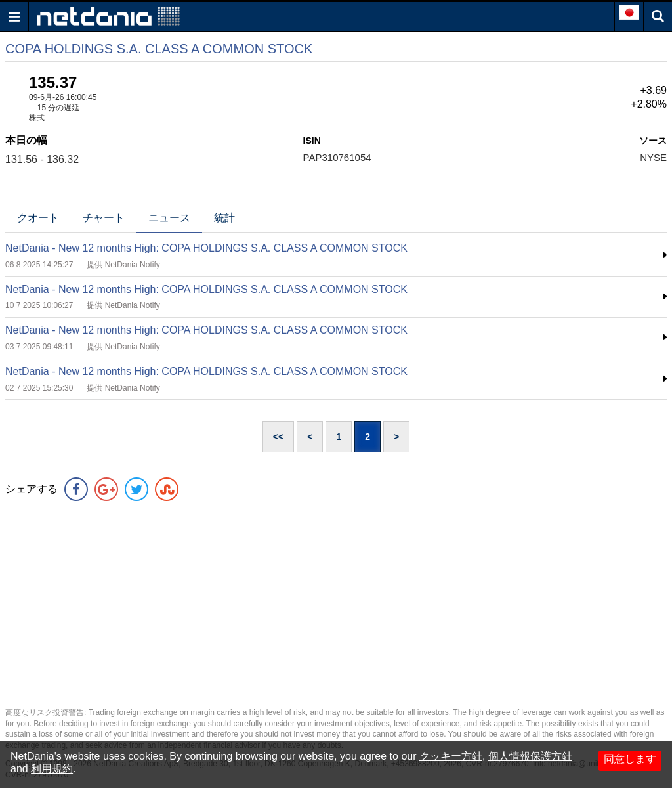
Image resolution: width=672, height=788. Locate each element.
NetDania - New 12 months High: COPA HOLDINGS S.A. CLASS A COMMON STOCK (206, 248)
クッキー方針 (451, 756)
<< (278, 437)
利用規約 (52, 769)
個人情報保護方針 (530, 756)
